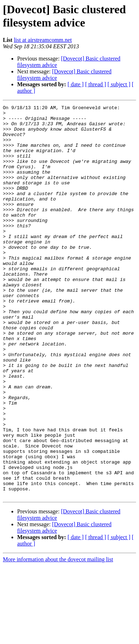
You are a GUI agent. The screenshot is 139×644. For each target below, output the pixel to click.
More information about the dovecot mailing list (58, 638)
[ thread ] (96, 84)
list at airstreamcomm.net (43, 40)
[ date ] (76, 84)
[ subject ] (119, 84)
